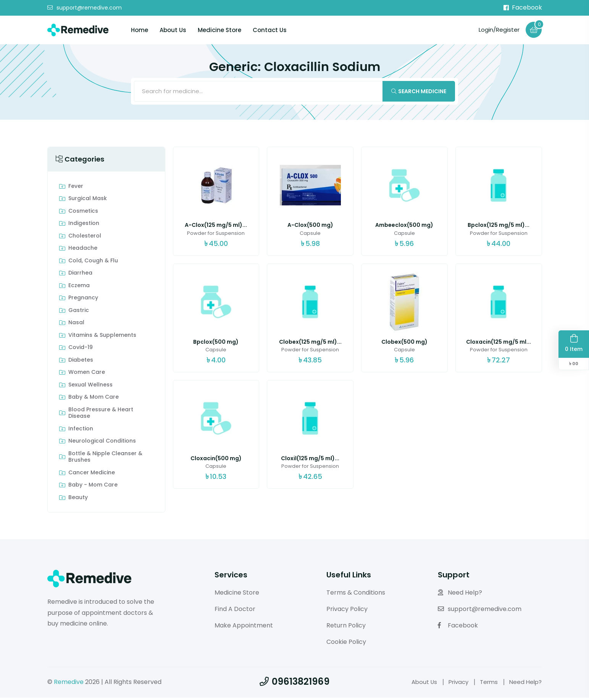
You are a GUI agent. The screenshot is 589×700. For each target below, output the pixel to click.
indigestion (84, 226)
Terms (486, 684)
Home (140, 30)
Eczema (79, 288)
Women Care (87, 375)
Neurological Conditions (102, 443)
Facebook (523, 8)
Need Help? (460, 595)
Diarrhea (80, 275)
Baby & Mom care (94, 399)
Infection (81, 431)
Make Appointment (244, 628)
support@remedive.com (85, 8)
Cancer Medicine (92, 475)
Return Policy (346, 628)
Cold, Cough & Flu (93, 263)
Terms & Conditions (356, 595)
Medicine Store (219, 30)
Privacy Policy (347, 611)
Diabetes (81, 362)
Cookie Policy (346, 644)
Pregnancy (83, 300)
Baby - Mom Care (93, 487)
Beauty (78, 500)
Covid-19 (81, 350)
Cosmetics (83, 213)
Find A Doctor (235, 611)
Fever (76, 189)
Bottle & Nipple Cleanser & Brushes (105, 459)
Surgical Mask (88, 201)
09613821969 (294, 683)
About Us (173, 30)
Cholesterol (85, 238)
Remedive (69, 684)
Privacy (454, 684)
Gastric (79, 313)
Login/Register (497, 30)
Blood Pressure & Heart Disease (101, 415)
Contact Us (270, 30)
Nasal (76, 325)
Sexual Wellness (90, 387)
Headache (83, 251)
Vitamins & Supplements (102, 338)
